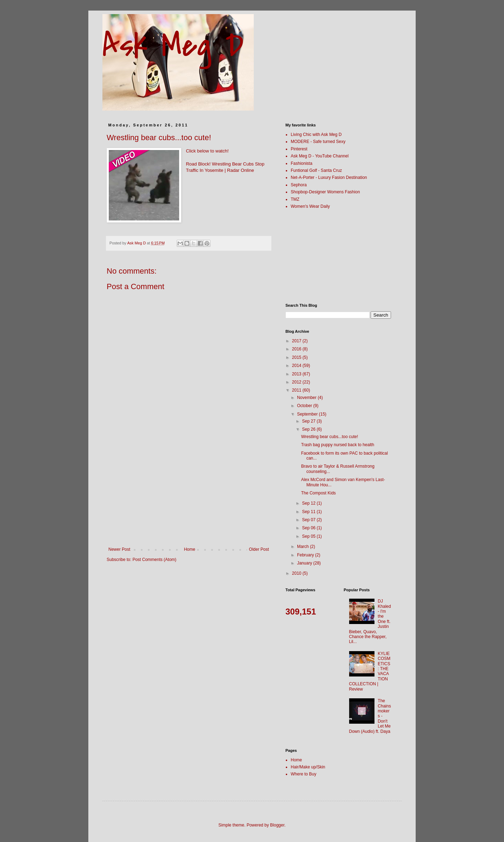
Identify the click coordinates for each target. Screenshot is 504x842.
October (305, 406)
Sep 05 (309, 536)
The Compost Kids (318, 493)
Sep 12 (309, 503)
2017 (297, 341)
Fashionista (301, 163)
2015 (297, 357)
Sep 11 (309, 512)
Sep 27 (309, 421)
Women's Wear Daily (310, 206)
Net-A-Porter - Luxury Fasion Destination (329, 177)
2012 (297, 382)
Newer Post (119, 549)
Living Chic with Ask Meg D (316, 135)
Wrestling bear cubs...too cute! (329, 437)
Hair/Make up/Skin (308, 767)
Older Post (259, 549)
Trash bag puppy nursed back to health (338, 445)
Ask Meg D (173, 46)
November (307, 398)
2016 (297, 349)
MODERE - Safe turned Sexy (318, 142)
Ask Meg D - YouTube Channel (320, 156)
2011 (297, 390)
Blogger (277, 825)
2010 (297, 573)
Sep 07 (309, 520)
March (304, 547)
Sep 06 (309, 528)
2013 (297, 374)
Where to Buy (304, 774)
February (306, 555)
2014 (297, 366)
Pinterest (299, 149)
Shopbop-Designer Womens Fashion (325, 192)
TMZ (295, 199)
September (308, 414)
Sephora (299, 185)
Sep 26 (309, 429)
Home (190, 549)
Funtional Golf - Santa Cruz (316, 170)
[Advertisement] (189, 494)
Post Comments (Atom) (154, 560)
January (305, 563)
